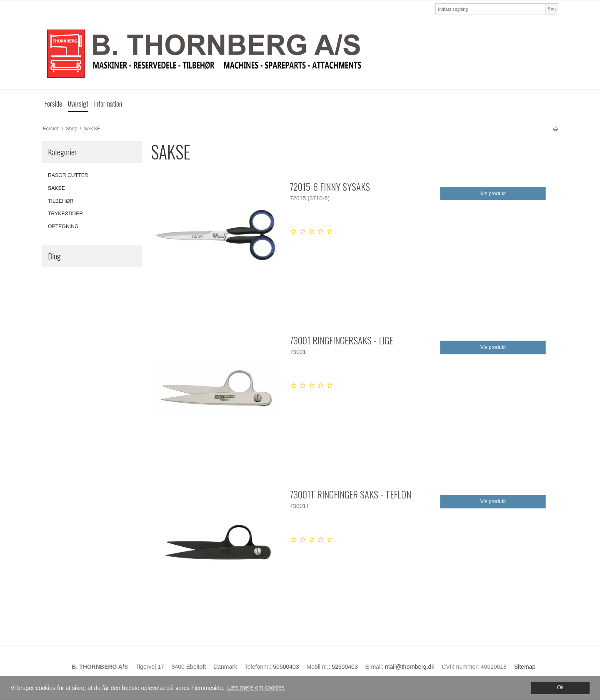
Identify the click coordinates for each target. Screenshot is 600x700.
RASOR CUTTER (68, 175)
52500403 (345, 667)
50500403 (286, 667)
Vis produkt (493, 194)
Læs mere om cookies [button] (256, 688)
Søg (551, 9)
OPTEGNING (63, 227)
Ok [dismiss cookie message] (560, 688)
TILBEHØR (61, 201)
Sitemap (525, 667)
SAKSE (56, 188)
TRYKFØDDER (65, 214)
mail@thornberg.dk (410, 667)
